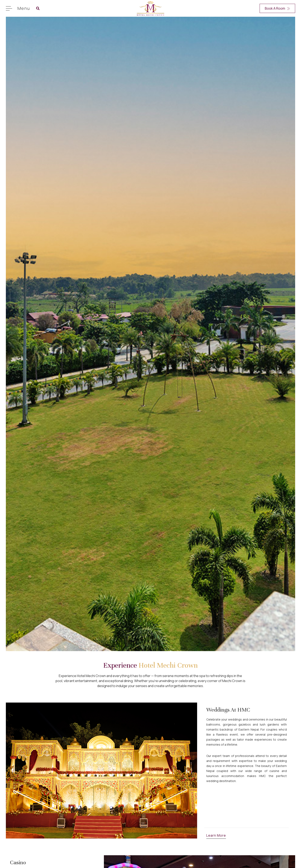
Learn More (216, 835)
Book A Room (277, 8)
